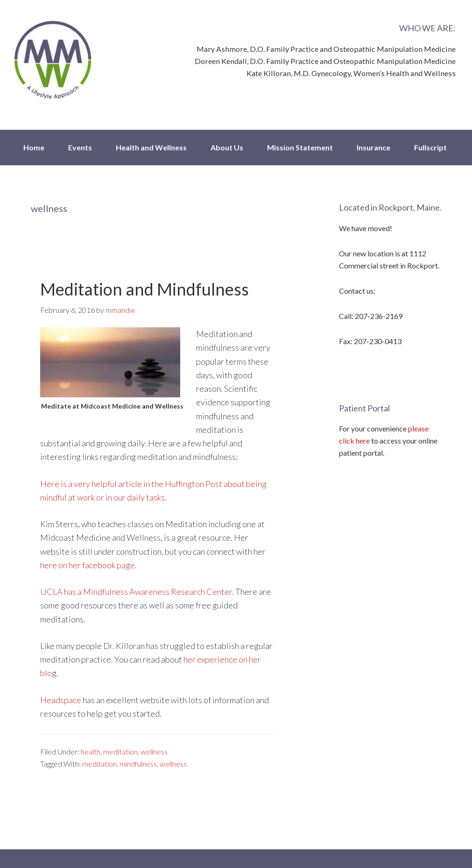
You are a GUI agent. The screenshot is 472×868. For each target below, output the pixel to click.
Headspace (61, 700)
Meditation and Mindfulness (144, 289)
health (91, 752)
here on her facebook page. (88, 565)
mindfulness (138, 764)
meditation (120, 752)
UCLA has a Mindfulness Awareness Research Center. (137, 592)
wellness (154, 752)
